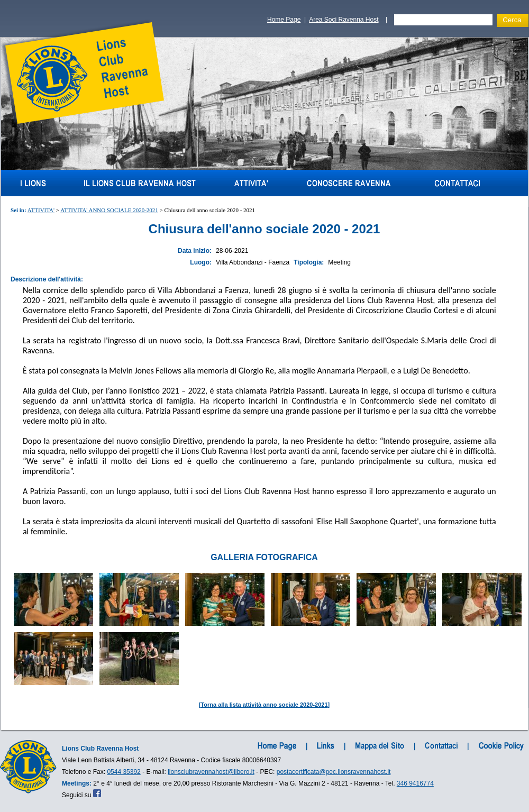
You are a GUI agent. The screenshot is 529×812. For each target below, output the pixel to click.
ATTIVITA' (41, 210)
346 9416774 (415, 783)
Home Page (284, 20)
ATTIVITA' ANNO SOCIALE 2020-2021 (109, 210)
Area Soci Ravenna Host (344, 20)
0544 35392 (124, 772)
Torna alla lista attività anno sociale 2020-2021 (264, 705)
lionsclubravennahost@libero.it (211, 772)
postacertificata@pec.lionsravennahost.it (334, 772)
